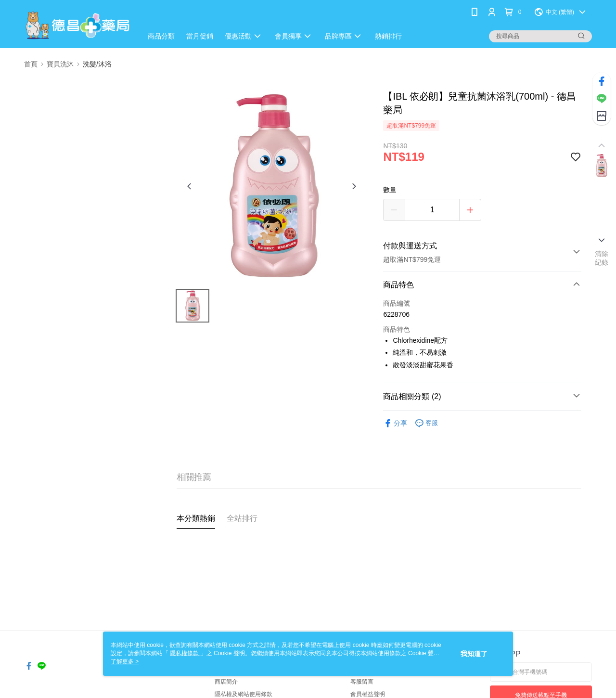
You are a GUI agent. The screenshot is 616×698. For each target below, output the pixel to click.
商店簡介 (226, 682)
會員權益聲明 (368, 694)
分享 (395, 423)
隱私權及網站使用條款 (244, 694)
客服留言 (362, 682)
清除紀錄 (602, 258)
